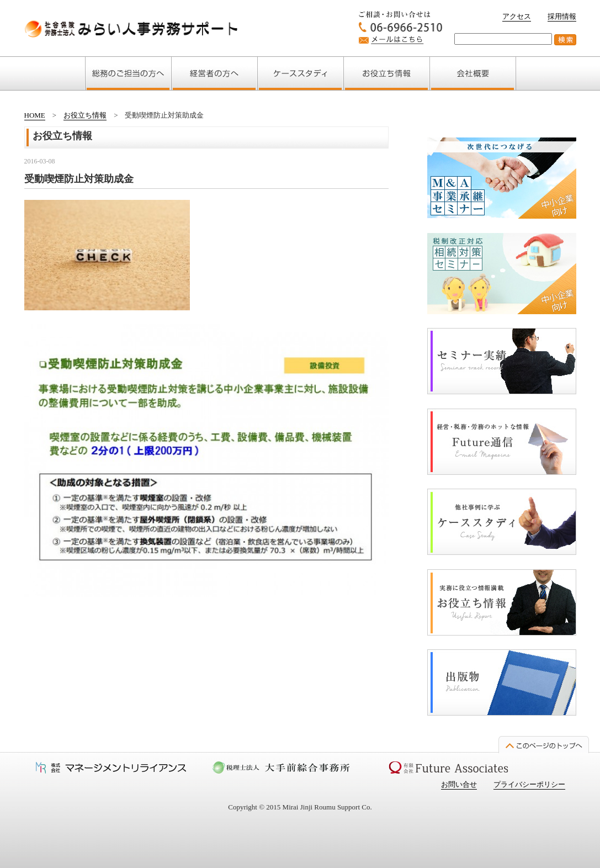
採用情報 (562, 16)
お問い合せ (459, 784)
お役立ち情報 (85, 115)
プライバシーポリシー (529, 784)
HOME (35, 115)
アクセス (517, 16)
